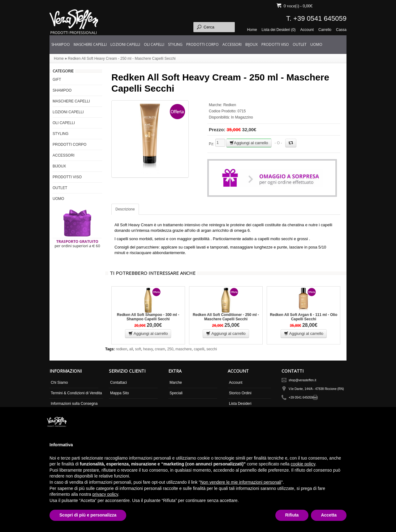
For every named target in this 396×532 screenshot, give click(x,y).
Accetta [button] (329, 515)
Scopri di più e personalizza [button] (88, 515)
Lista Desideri (240, 404)
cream (160, 349)
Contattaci (118, 383)
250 (170, 349)
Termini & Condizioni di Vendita (76, 393)
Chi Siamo (59, 383)
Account (307, 30)
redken (121, 349)
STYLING (175, 44)
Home (252, 30)
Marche (176, 383)
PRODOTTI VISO (275, 44)
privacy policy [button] (105, 494)
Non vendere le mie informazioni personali (241, 482)
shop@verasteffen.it (302, 380)
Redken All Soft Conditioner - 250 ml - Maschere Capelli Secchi (226, 317)
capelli (199, 349)
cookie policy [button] (303, 464)
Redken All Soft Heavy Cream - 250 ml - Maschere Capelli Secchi (122, 58)
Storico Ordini (240, 393)
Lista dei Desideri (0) (279, 30)
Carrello (325, 30)
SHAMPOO (61, 44)
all (131, 349)
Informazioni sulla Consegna (74, 404)
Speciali (176, 393)
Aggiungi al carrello (249, 143)
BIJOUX (252, 44)
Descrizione (125, 209)
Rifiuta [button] (292, 515)
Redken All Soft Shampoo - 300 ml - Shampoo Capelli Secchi (148, 317)
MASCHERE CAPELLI (90, 44)
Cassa (341, 30)
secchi (212, 349)
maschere (184, 349)
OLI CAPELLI (154, 44)
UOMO (316, 44)
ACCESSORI (232, 44)
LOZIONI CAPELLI (125, 44)
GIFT (57, 80)
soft (138, 349)
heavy (148, 349)
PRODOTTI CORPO (202, 44)
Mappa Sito (120, 393)
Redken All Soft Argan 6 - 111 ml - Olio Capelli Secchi (303, 317)
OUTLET (300, 44)
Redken (230, 105)
